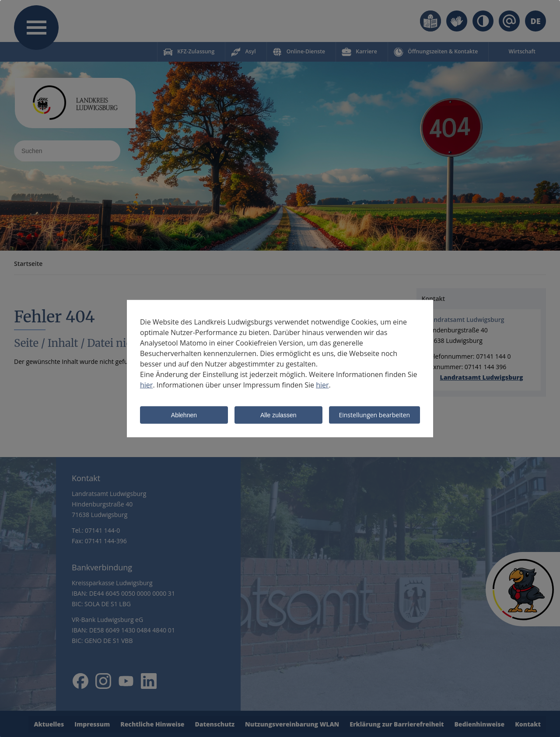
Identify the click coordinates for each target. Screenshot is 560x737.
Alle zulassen (278, 416)
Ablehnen (184, 416)
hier (146, 385)
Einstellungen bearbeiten (374, 415)
